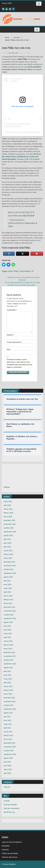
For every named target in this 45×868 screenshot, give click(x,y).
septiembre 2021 (10, 709)
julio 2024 (7, 581)
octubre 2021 (9, 705)
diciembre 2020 (9, 743)
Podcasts (5, 850)
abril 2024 (7, 592)
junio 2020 (7, 766)
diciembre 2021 (9, 698)
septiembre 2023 (10, 618)
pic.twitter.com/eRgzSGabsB (21, 216)
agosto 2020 (8, 758)
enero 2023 (8, 649)
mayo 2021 (8, 724)
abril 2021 (7, 728)
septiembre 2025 (10, 532)
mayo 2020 (8, 769)
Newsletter (6, 846)
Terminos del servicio (10, 857)
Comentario (12, 310)
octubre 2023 (9, 615)
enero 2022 (8, 694)
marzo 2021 (8, 732)
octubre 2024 (9, 569)
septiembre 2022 (10, 664)
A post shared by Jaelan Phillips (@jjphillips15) (23, 132)
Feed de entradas (10, 805)
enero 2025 (8, 558)
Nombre (10, 335)
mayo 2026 (8, 501)
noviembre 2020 (10, 747)
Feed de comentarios (12, 808)
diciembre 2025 (9, 520)
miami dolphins (25, 271)
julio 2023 (7, 626)
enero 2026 (8, 517)
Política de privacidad (10, 853)
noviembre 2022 (10, 656)
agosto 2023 (8, 622)
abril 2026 (7, 505)
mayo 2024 (8, 588)
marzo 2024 (8, 596)
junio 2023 (7, 630)
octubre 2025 (9, 528)
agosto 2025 (8, 535)
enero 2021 (8, 739)
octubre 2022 (9, 660)
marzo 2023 (8, 641)
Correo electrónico (14, 342)
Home (7, 37)
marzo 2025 (8, 551)
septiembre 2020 (10, 754)
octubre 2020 (9, 751)
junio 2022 (7, 675)
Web (9, 349)
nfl (32, 271)
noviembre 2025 (10, 524)
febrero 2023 (8, 645)
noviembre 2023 (10, 611)
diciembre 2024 (9, 562)
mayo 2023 (8, 634)
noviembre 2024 (10, 566)
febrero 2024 (8, 600)
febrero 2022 (8, 690)
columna (16, 37)
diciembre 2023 (9, 607)
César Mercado (13, 53)
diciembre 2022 (9, 652)
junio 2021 (7, 720)
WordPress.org (9, 812)
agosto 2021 (8, 713)
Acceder (7, 801)
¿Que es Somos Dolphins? (12, 842)
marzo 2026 (8, 509)
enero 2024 (8, 603)
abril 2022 (7, 683)
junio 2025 (7, 543)
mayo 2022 (8, 679)
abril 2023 (7, 637)
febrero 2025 (8, 554)
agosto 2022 (8, 668)
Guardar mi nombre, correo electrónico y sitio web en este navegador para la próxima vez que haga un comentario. (19, 363)
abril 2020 (7, 773)
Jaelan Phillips (13, 271)
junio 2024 (7, 585)
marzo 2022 (8, 686)
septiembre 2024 (10, 573)
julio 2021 (7, 717)
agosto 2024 (8, 577)
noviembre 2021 (10, 701)
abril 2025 (7, 547)
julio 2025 (7, 539)
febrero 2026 (8, 513)
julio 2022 (7, 671)
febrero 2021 (8, 735)
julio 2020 (7, 762)
